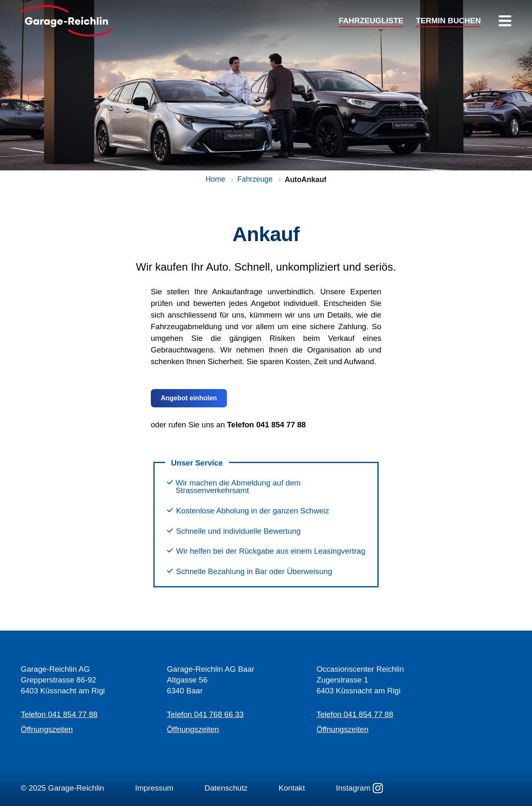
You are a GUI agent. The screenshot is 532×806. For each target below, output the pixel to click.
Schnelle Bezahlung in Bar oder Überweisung (254, 572)
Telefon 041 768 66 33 (206, 714)
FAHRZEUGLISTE (371, 21)
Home (216, 180)
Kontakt (292, 788)
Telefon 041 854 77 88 (59, 714)
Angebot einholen (189, 398)
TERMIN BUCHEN (448, 21)
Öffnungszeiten (47, 729)
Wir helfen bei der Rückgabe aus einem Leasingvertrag (271, 551)
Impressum (154, 788)
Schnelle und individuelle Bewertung (239, 531)
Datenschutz (226, 788)
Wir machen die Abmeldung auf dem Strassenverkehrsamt (238, 487)
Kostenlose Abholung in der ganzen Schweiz (253, 511)
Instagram (360, 788)
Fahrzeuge (255, 180)
